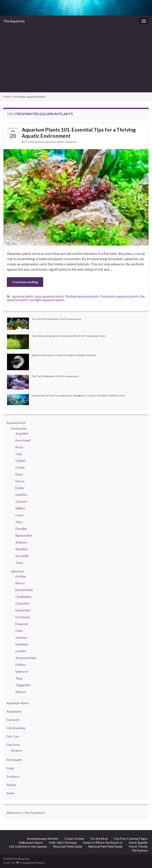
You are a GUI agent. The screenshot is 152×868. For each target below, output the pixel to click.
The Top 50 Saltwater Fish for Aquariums (55, 376)
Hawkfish (22, 644)
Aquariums (14, 711)
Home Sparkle (138, 842)
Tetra (19, 563)
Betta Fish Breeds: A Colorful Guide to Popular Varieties (64, 355)
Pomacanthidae (26, 658)
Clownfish (22, 603)
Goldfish (21, 495)
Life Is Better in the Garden (28, 846)
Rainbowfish (24, 535)
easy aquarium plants (50, 296)
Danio (19, 474)
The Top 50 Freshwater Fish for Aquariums (57, 319)
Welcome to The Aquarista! (26, 813)
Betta (19, 447)
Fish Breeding (16, 728)
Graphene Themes (34, 863)
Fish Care (13, 736)
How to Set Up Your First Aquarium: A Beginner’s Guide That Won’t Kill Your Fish (78, 396)
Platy (19, 522)
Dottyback (23, 617)
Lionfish (21, 651)
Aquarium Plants (55, 142)
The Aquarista (14, 21)
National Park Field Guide (106, 846)
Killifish (20, 508)
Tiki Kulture (139, 850)
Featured (71, 142)
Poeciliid (21, 529)
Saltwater (18, 571)
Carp (19, 454)
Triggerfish (23, 685)
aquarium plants (23, 296)
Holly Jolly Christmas (63, 842)
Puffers (21, 665)
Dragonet (22, 624)
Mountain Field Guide (68, 846)
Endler (20, 488)
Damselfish (23, 610)
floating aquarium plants (82, 296)
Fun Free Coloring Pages (131, 839)
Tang (19, 678)
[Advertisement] (76, 59)
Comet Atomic (74, 839)
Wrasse (21, 692)
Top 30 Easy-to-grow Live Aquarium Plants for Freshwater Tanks (69, 336)
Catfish (20, 461)
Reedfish (21, 549)
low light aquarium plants (47, 300)
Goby (19, 631)
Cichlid (20, 467)
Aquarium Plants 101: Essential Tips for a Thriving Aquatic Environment (79, 133)
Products (13, 776)
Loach (19, 515)
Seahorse (22, 671)
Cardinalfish (23, 597)
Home (7, 97)
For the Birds (99, 839)
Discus (20, 481)
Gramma (21, 637)
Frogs (10, 768)
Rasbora (21, 542)
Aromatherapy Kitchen (43, 839)
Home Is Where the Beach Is (103, 842)
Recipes (16, 750)
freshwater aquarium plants (120, 296)
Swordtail (22, 556)
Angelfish (22, 433)
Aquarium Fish (16, 423)
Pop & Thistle (138, 846)
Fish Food (13, 745)
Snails (11, 793)
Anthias (21, 576)
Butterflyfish (24, 590)
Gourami (21, 501)
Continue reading (25, 282)
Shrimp (11, 785)
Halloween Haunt (31, 842)
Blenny (20, 583)
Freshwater (19, 428)
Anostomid (23, 440)
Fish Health (14, 760)
